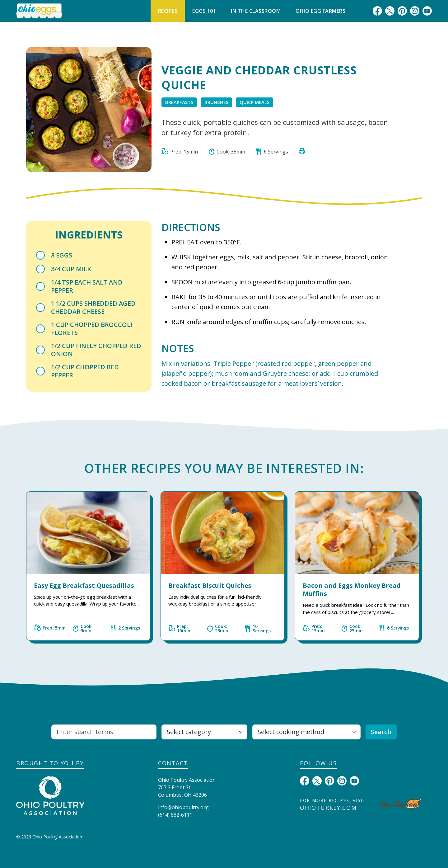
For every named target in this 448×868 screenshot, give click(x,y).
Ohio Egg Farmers (320, 11)
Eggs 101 (204, 11)
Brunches (216, 102)
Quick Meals (254, 102)
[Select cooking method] (306, 732)
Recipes (168, 11)
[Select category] (204, 732)
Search (381, 732)
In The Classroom (256, 11)
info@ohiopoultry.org (183, 807)
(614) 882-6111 (175, 815)
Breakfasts (179, 102)
